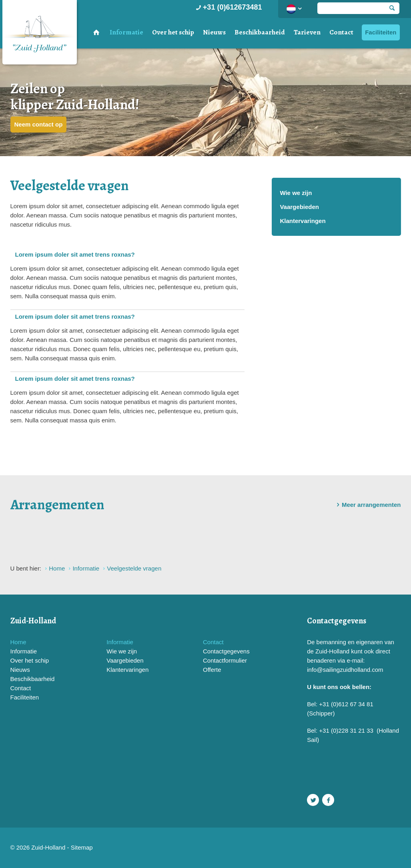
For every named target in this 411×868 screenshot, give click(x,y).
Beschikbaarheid (260, 32)
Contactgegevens (226, 651)
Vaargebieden (299, 207)
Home (18, 642)
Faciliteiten (381, 32)
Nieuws (214, 32)
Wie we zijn (296, 193)
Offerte (212, 670)
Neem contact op (39, 124)
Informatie (126, 32)
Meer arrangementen (367, 505)
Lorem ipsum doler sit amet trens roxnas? (75, 254)
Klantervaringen (303, 221)
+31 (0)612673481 (228, 7)
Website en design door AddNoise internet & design (226, 848)
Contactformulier (225, 660)
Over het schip (173, 32)
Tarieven (307, 32)
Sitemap (82, 847)
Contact (341, 32)
